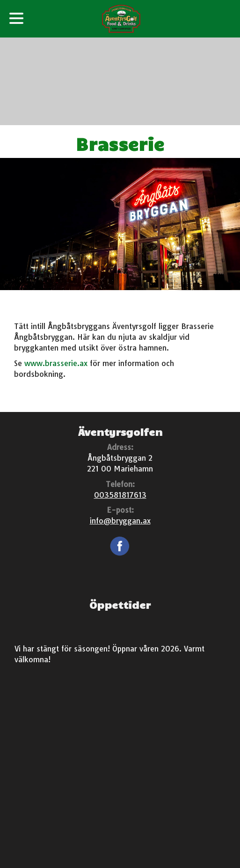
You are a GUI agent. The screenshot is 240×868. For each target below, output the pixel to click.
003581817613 (120, 495)
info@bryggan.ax (120, 521)
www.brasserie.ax (56, 363)
